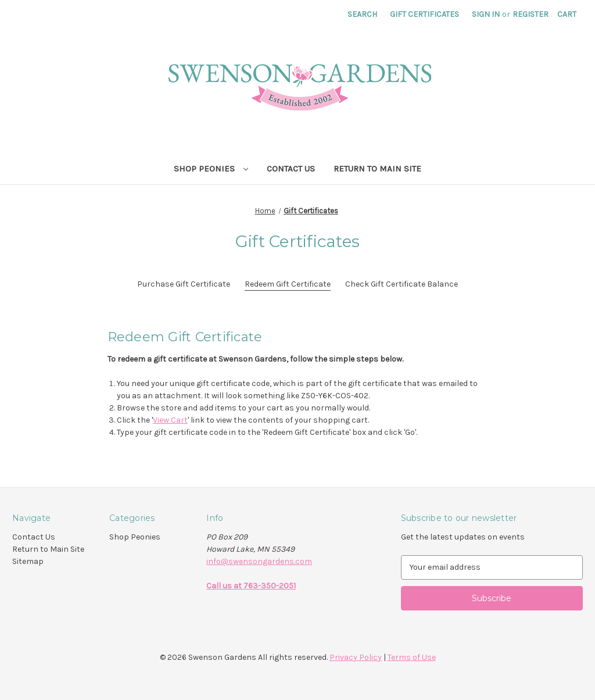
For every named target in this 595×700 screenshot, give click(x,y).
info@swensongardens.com (259, 561)
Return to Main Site (377, 169)
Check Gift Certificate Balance (402, 284)
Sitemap (28, 561)
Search (362, 14)
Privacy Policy (356, 657)
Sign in (486, 14)
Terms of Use (412, 657)
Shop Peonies (211, 169)
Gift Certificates (424, 14)
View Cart (170, 420)
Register (531, 14)
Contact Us (291, 169)
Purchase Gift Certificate (184, 284)
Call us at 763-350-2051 (251, 586)
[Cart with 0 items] (567, 14)
